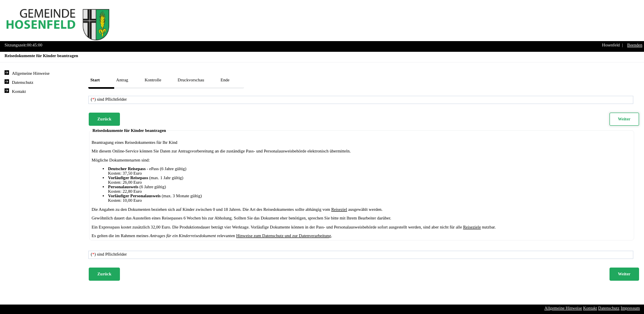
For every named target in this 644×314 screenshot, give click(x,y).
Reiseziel (339, 209)
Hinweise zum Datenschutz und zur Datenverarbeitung (284, 236)
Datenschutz (609, 308)
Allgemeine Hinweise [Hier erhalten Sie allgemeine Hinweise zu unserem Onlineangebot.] (31, 73)
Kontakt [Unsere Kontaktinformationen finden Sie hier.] (19, 91)
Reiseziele (472, 227)
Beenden (635, 45)
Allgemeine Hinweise (563, 308)
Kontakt (590, 308)
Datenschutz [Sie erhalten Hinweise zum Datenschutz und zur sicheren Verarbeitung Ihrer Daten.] (23, 82)
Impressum (630, 308)
